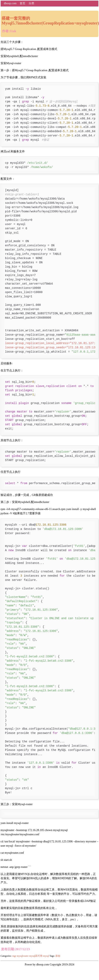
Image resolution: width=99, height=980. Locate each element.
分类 (31, 3)
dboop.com (10, 3)
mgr (14, 956)
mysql (46, 956)
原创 (58, 956)
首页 (23, 3)
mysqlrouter (23, 956)
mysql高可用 (36, 956)
